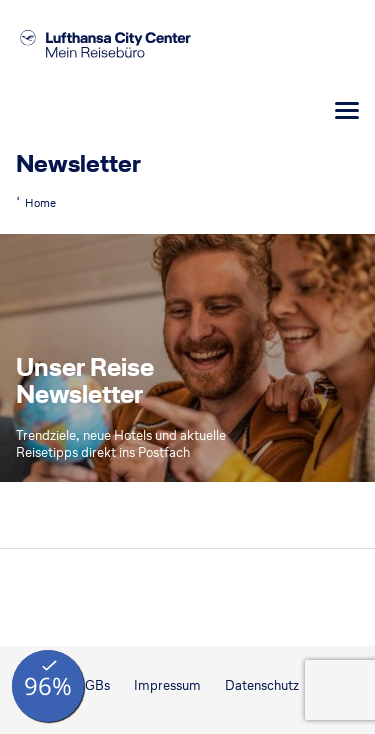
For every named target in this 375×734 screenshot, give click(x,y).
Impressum (167, 685)
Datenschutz (262, 685)
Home (40, 203)
